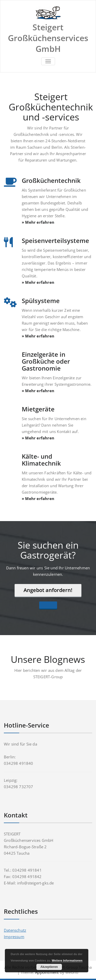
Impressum (14, 937)
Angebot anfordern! (48, 590)
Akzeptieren (49, 967)
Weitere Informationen (67, 960)
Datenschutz (15, 930)
